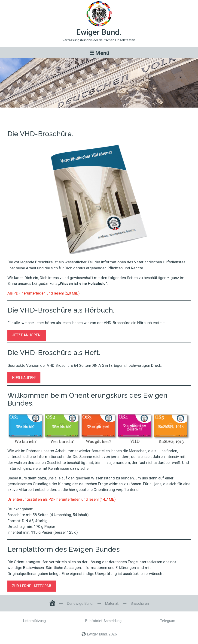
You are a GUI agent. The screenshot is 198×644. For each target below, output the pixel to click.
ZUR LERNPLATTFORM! (32, 586)
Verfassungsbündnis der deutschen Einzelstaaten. (99, 40)
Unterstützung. (35, 621)
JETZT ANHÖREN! (27, 335)
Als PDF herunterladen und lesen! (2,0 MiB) (44, 293)
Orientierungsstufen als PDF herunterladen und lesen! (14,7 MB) (62, 499)
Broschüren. (99, 114)
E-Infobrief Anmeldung (103, 621)
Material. (112, 604)
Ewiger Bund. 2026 (102, 634)
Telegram (168, 621)
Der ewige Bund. (80, 604)
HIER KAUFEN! (24, 378)
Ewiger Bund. (99, 32)
